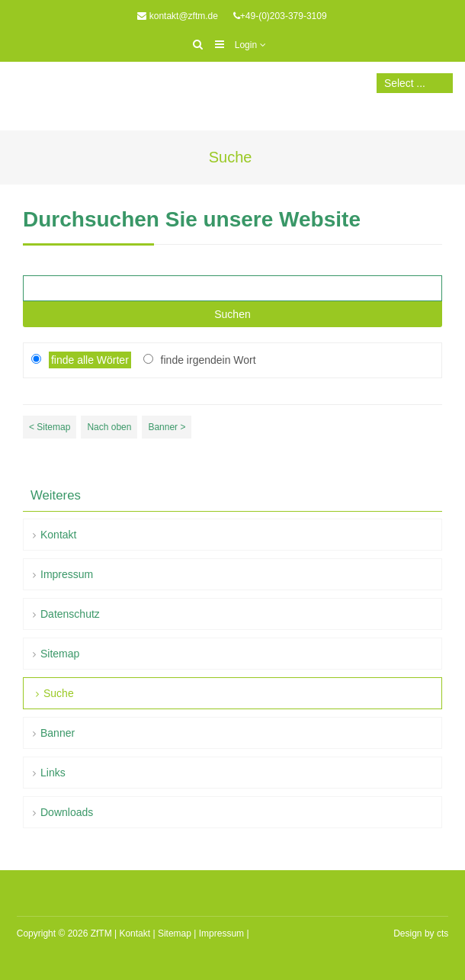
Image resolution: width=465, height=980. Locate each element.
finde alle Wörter (90, 360)
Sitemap (60, 654)
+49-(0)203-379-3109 (284, 16)
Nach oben (109, 427)
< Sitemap (50, 427)
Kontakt (58, 535)
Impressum (67, 574)
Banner (58, 733)
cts (443, 933)
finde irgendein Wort (208, 360)
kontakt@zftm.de (184, 16)
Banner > (167, 427)
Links (53, 773)
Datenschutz (70, 614)
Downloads (67, 812)
